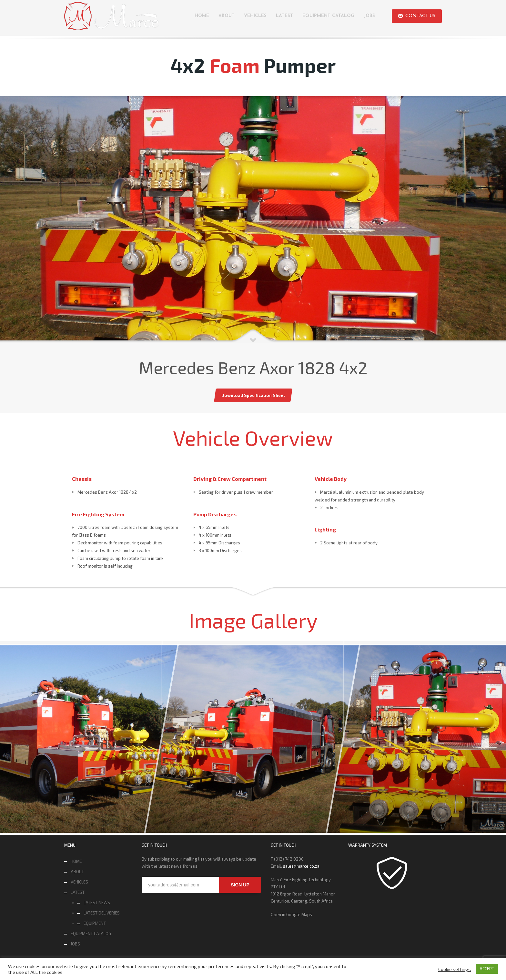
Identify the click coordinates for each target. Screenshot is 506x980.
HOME (76, 861)
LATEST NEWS (97, 903)
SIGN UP (240, 885)
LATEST (78, 892)
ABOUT (77, 872)
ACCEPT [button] (487, 969)
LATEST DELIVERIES (102, 913)
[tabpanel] (253, 220)
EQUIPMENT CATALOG (91, 934)
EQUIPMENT (95, 923)
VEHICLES (79, 882)
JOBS (75, 944)
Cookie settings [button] (455, 969)
